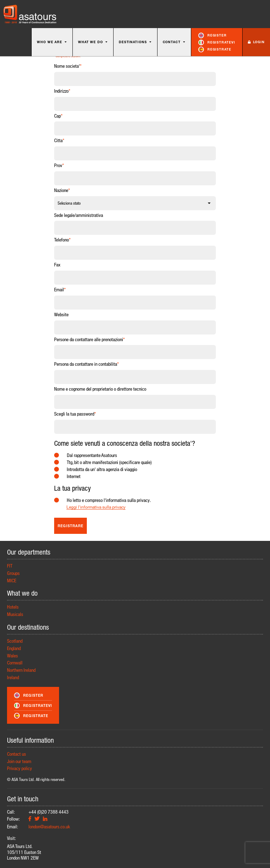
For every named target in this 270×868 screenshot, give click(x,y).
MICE (12, 580)
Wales (12, 655)
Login (256, 42)
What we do (93, 42)
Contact (174, 42)
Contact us (17, 754)
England (14, 648)
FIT (10, 566)
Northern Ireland (21, 670)
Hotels (13, 607)
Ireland (13, 677)
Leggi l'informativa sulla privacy (96, 507)
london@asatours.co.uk (49, 826)
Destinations (135, 42)
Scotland (15, 641)
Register (213, 35)
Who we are (52, 42)
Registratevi (217, 42)
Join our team (19, 761)
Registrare (70, 526)
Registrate (215, 49)
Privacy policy (20, 768)
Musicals (15, 614)
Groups (13, 573)
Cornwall (15, 662)
